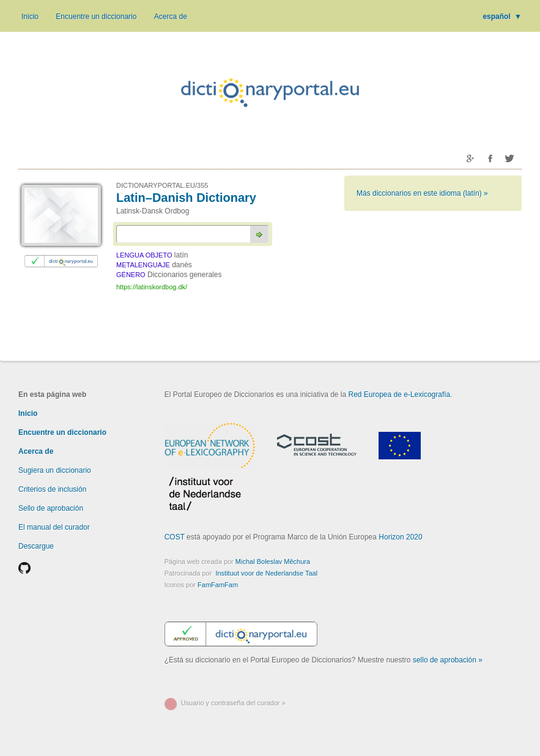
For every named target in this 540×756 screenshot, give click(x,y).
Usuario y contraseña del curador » (233, 703)
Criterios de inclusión (52, 489)
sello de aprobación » (448, 660)
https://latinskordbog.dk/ (152, 287)
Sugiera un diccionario (55, 470)
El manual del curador (54, 527)
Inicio (30, 17)
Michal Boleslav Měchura (273, 561)
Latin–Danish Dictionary (186, 198)
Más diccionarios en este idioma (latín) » (422, 193)
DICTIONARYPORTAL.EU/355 (162, 185)
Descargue (36, 546)
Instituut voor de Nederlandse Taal (266, 573)
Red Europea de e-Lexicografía (400, 395)
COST (175, 537)
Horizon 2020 (400, 537)
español (502, 17)
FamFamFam (218, 585)
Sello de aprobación (51, 508)
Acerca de (171, 17)
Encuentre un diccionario (96, 17)
